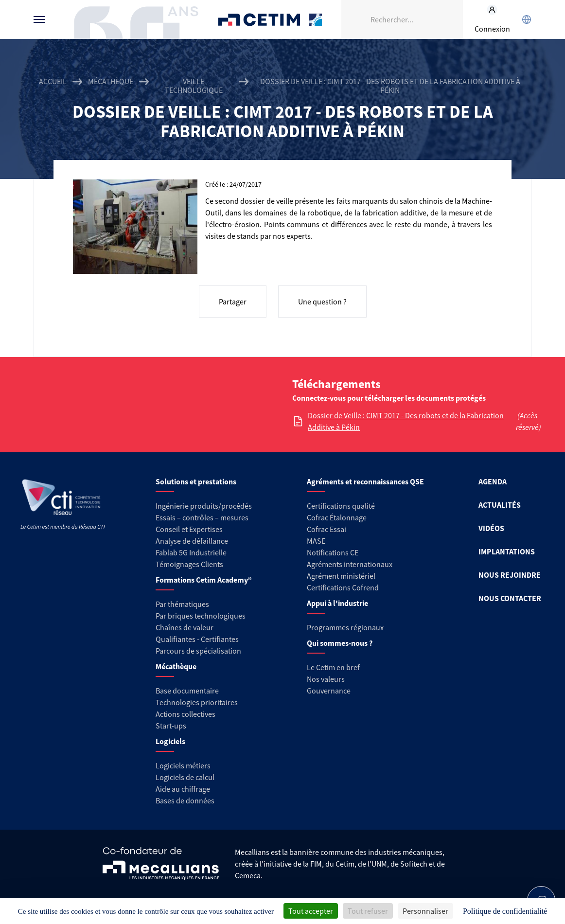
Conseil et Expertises (189, 529)
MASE (316, 541)
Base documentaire (187, 691)
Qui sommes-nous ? (340, 643)
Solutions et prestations (196, 481)
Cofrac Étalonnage (337, 517)
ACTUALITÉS (500, 505)
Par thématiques (182, 604)
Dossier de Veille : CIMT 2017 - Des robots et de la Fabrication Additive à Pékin (406, 421)
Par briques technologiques (201, 616)
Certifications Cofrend (343, 587)
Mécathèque (111, 81)
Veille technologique (194, 86)
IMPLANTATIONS (507, 551)
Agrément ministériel (341, 576)
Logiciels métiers (183, 765)
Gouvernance (329, 691)
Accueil (53, 81)
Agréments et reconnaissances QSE (365, 481)
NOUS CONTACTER (510, 598)
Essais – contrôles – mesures (202, 517)
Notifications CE (333, 552)
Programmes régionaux (345, 627)
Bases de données (185, 800)
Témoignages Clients (189, 564)
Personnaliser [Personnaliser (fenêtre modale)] (425, 911)
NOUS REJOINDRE (510, 575)
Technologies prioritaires (197, 702)
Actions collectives (185, 714)
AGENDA (493, 481)
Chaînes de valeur (185, 627)
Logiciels (170, 741)
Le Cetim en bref (333, 667)
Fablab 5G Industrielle (191, 552)
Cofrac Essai (327, 529)
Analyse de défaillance (192, 541)
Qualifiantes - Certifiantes (197, 639)
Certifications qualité (341, 506)
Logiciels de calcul (185, 777)
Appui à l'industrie (337, 603)
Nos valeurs (326, 679)
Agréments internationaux (350, 564)
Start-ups (171, 726)
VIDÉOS (491, 528)
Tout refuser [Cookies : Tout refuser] (368, 911)
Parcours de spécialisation (198, 651)
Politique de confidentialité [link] (505, 911)
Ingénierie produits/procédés (204, 506)
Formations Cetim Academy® (203, 580)
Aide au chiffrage (183, 789)
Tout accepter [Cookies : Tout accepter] (311, 911)
